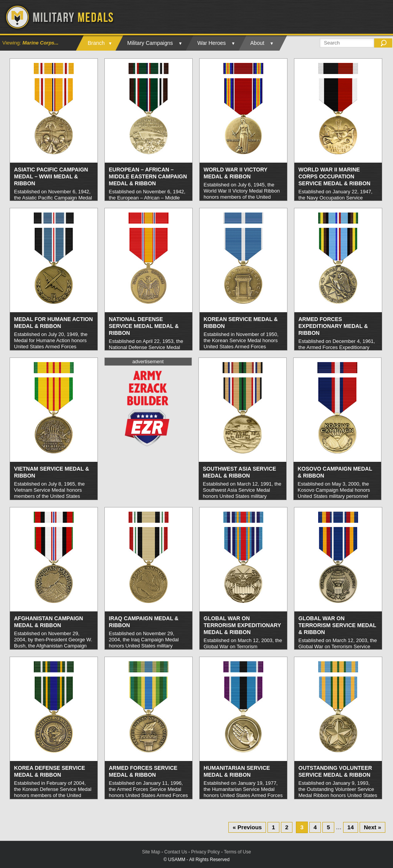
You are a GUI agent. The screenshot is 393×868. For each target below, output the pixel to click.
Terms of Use (237, 852)
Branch (96, 43)
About (257, 43)
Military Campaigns (150, 43)
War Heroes (211, 43)
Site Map (151, 852)
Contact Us (176, 852)
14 (351, 827)
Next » (372, 827)
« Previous (247, 827)
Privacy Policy (206, 852)
